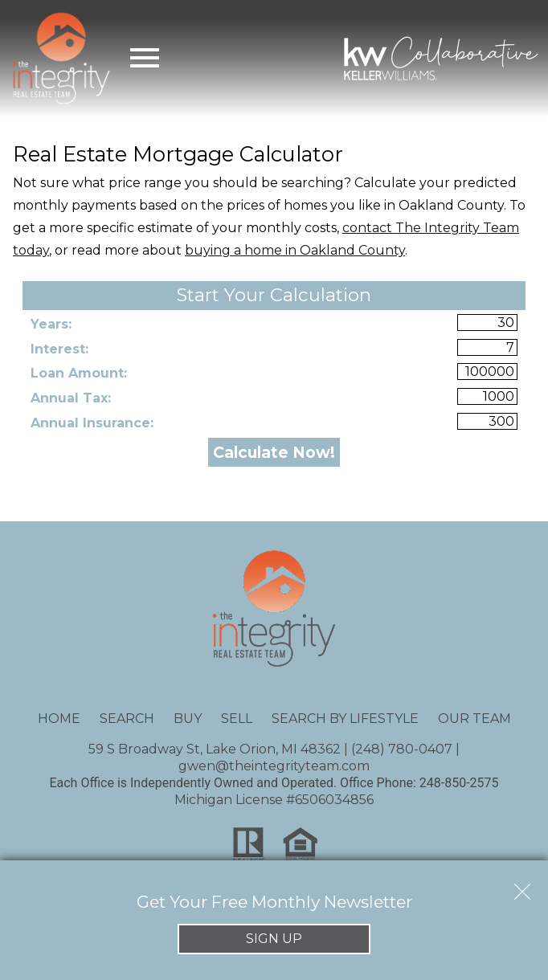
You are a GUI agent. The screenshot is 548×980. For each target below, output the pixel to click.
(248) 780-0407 (402, 749)
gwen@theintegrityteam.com (274, 766)
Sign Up (274, 939)
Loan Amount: (79, 373)
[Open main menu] (145, 58)
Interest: (59, 349)
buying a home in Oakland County (295, 250)
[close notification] (522, 886)
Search (127, 719)
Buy (188, 719)
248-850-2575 (459, 783)
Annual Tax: (71, 398)
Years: (51, 324)
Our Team (474, 719)
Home (59, 719)
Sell (237, 719)
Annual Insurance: (92, 423)
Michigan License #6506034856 (274, 800)
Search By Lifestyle (345, 719)
